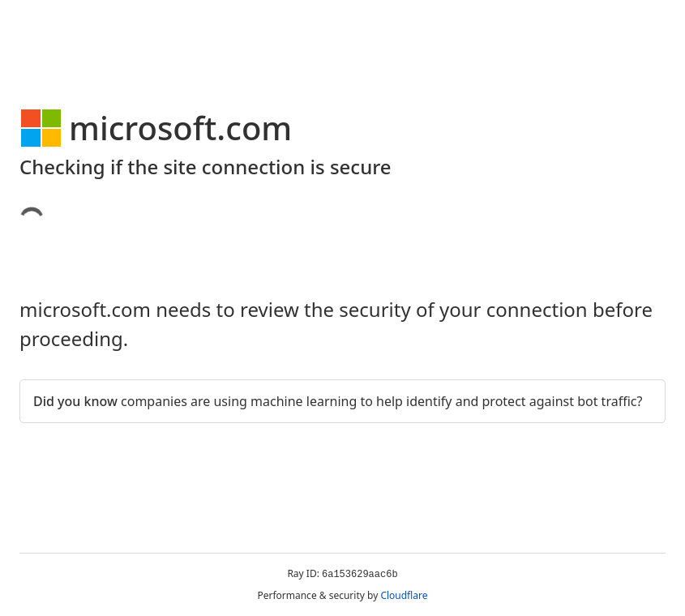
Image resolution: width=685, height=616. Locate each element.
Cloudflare (404, 595)
